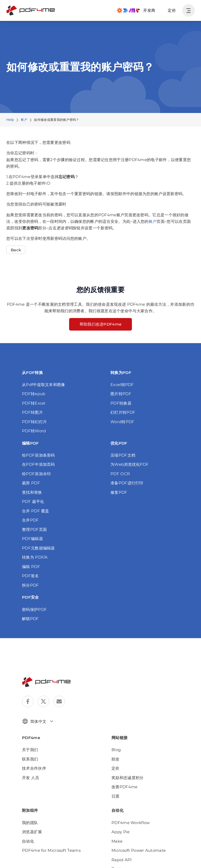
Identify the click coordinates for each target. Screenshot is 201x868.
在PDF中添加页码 (38, 464)
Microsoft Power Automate (139, 850)
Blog (116, 750)
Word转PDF (122, 422)
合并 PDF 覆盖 (36, 511)
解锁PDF (30, 619)
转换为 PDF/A (35, 557)
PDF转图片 (32, 412)
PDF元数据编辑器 (38, 548)
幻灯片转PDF (123, 412)
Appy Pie (121, 832)
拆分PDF (30, 585)
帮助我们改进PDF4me (101, 324)
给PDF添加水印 (36, 474)
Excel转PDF (122, 385)
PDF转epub (34, 394)
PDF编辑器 (32, 539)
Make (117, 841)
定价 (172, 10)
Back (16, 250)
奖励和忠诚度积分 (127, 778)
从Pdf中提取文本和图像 (44, 385)
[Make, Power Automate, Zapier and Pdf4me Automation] (136, 10)
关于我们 (30, 750)
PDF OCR (120, 474)
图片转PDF (121, 394)
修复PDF (119, 492)
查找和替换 (32, 492)
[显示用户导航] (188, 10)
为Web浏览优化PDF (130, 464)
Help (10, 120)
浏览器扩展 (32, 832)
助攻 (116, 759)
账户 (153, 221)
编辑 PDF (31, 567)
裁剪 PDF (31, 483)
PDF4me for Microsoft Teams (51, 850)
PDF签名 (30, 576)
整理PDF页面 (34, 529)
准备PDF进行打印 (127, 483)
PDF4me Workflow (131, 823)
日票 (116, 796)
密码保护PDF (34, 609)
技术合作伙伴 (34, 768)
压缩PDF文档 (123, 455)
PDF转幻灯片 (34, 422)
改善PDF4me (124, 787)
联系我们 (30, 759)
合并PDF (30, 520)
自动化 (28, 841)
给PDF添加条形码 (38, 455)
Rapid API (122, 860)
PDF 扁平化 (33, 501)
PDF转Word (34, 431)
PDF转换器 (121, 403)
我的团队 (30, 823)
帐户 (24, 120)
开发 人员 (31, 778)
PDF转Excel (34, 403)
